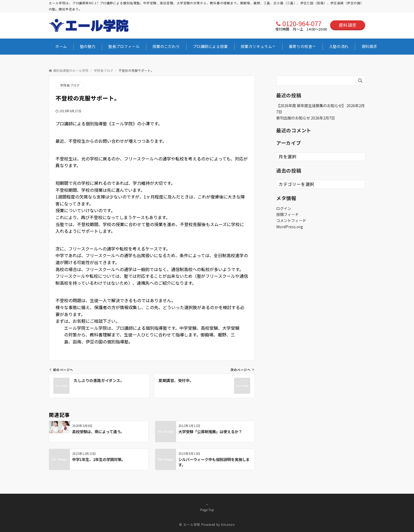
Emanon (228, 524)
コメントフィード (291, 220)
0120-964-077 (302, 23)
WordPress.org (290, 227)
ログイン (284, 208)
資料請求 (348, 25)
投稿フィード (287, 214)
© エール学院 (190, 524)
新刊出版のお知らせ (293, 118)
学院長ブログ (70, 85)
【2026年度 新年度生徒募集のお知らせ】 (311, 106)
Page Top (207, 507)
